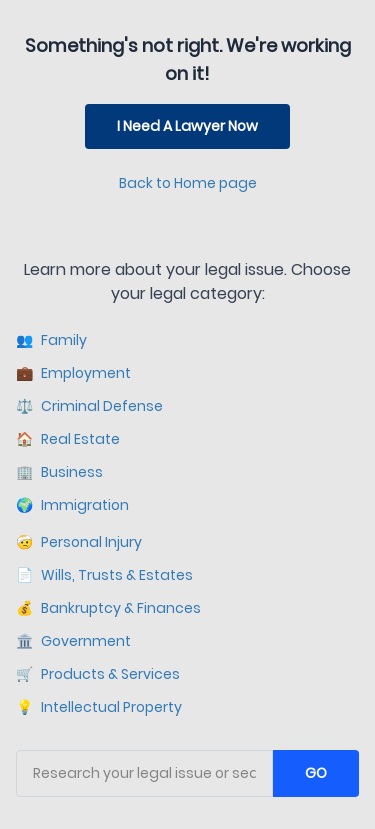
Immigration (72, 505)
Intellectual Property (99, 707)
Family (51, 340)
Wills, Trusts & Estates (104, 575)
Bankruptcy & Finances (108, 608)
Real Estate (68, 439)
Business (59, 472)
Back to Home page (188, 183)
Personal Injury (79, 542)
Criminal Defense (89, 406)
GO (316, 773)
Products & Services (98, 674)
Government (73, 641)
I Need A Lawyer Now (187, 126)
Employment (73, 373)
